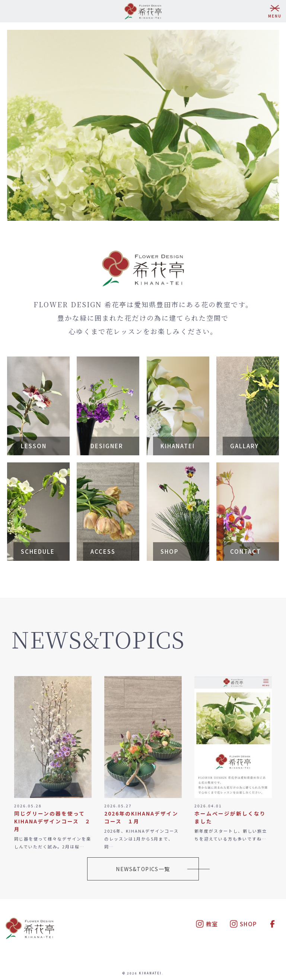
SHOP (243, 924)
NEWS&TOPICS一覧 (143, 869)
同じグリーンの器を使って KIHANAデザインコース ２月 (53, 821)
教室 (207, 924)
